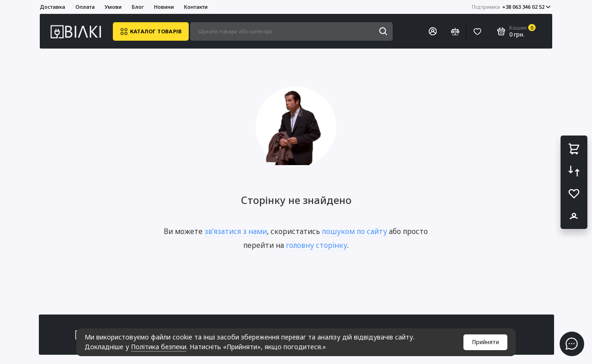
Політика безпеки (159, 347)
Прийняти (486, 342)
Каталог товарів (151, 31)
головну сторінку (317, 245)
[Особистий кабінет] (433, 31)
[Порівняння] (455, 31)
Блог (138, 7)
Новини (164, 7)
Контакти (196, 7)
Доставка (52, 7)
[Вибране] (478, 31)
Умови (113, 7)
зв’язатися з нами (236, 231)
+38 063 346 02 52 (511, 7)
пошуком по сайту (355, 231)
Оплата (85, 7)
